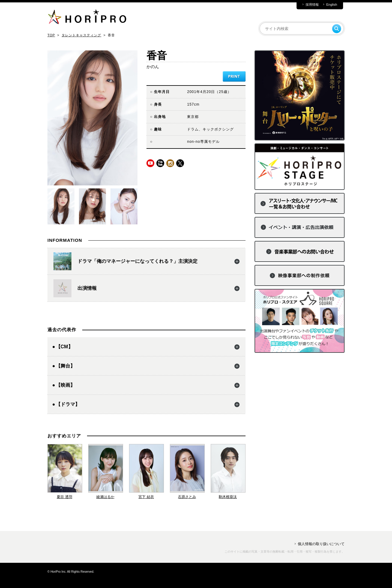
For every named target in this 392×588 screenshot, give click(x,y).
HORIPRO (87, 18)
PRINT (234, 76)
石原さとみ (187, 497)
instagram (170, 163)
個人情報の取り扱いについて (321, 544)
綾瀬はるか (105, 497)
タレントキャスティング (81, 35)
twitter (180, 163)
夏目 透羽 (64, 497)
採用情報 (312, 5)
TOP (51, 35)
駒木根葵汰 (228, 497)
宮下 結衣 (146, 497)
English (332, 5)
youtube (150, 163)
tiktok (160, 163)
